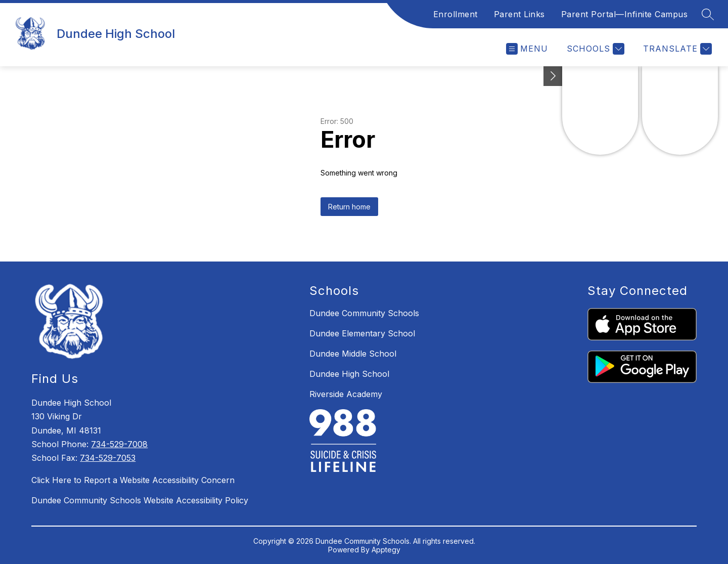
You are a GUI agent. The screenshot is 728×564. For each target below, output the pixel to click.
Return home (349, 207)
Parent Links (519, 14)
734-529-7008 (119, 444)
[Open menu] (527, 49)
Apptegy (386, 550)
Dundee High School (349, 374)
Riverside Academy (346, 394)
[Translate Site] (676, 49)
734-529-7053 (108, 458)
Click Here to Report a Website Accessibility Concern (133, 480)
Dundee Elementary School (362, 333)
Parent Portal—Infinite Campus (625, 14)
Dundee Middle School (353, 354)
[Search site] (708, 14)
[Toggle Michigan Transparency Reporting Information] (553, 76)
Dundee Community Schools (364, 313)
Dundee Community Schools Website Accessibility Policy (140, 500)
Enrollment (456, 14)
